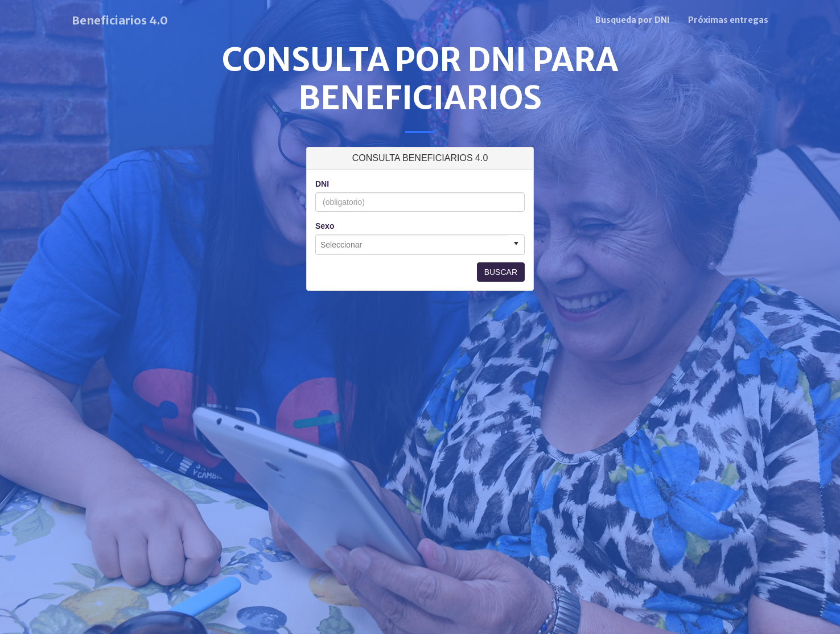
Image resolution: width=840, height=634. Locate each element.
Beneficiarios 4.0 (120, 20)
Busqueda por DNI (633, 20)
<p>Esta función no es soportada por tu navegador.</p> (420, 275)
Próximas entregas (728, 20)
